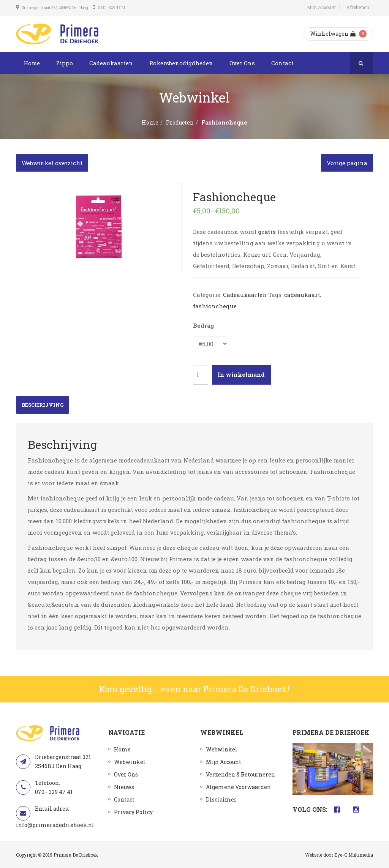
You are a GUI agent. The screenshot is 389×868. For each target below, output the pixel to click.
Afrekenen (358, 7)
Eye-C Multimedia (354, 855)
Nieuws (124, 787)
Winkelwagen (333, 34)
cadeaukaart (302, 295)
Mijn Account (321, 7)
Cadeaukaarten (111, 63)
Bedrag (204, 325)
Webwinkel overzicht (52, 163)
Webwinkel (130, 762)
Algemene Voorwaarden (238, 787)
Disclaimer (221, 799)
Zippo (65, 63)
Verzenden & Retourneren (240, 774)
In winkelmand (241, 374)
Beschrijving (43, 405)
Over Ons (242, 63)
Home (32, 63)
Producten (180, 122)
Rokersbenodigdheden (181, 63)
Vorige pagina (347, 163)
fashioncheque (215, 306)
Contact (282, 63)
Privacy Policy (133, 812)
